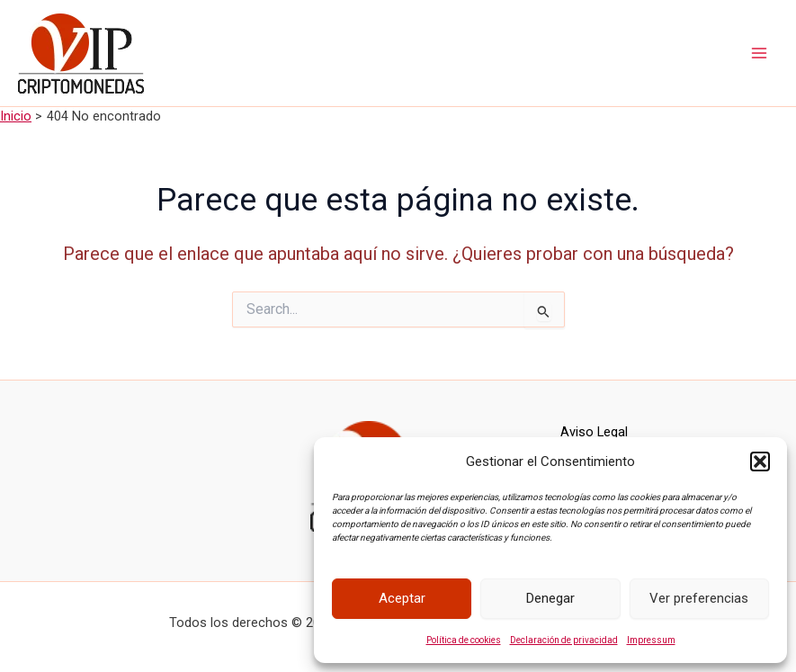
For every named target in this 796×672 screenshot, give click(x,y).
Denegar (550, 598)
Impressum (651, 640)
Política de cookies (464, 640)
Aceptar (402, 598)
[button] (760, 461)
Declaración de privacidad (564, 640)
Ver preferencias (699, 598)
